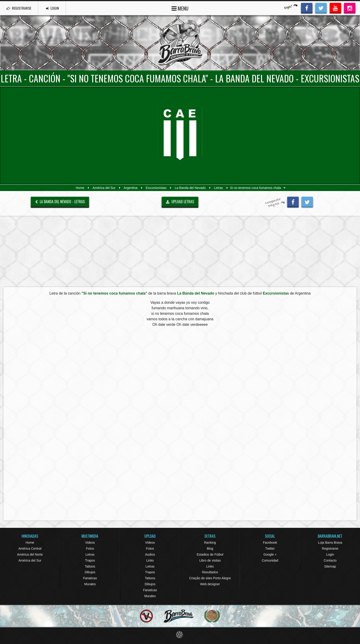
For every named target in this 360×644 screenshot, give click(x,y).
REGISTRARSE (19, 8)
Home (80, 188)
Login (330, 554)
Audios (150, 554)
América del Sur (104, 188)
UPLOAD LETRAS (180, 202)
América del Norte (30, 554)
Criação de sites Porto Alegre (210, 578)
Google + (270, 554)
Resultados (210, 572)
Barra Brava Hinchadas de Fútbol (180, 43)
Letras (218, 188)
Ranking (210, 543)
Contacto (330, 560)
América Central (30, 548)
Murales (90, 584)
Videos (90, 543)
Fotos (90, 548)
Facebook (270, 543)
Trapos (90, 560)
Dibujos (90, 572)
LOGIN (53, 8)
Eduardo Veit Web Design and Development (180, 635)
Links (150, 560)
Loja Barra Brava (330, 543)
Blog (210, 548)
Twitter (270, 548)
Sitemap (330, 566)
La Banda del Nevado (190, 188)
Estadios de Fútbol (210, 554)
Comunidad (270, 560)
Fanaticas (90, 578)
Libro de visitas (210, 560)
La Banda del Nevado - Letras (60, 202)
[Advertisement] (180, 251)
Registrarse (330, 548)
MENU (180, 8)
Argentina (131, 188)
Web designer (210, 584)
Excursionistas (156, 188)
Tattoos (90, 566)
